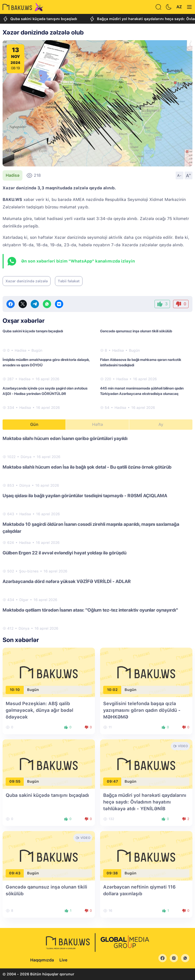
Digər (24, 600)
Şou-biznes (29, 571)
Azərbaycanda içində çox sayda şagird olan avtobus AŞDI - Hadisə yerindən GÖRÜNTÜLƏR (45, 391)
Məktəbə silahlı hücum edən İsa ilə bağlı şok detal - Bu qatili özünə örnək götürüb (87, 467)
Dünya (26, 457)
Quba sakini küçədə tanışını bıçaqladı (40, 19)
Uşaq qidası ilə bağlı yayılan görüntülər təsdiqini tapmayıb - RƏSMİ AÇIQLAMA (85, 496)
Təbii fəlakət (69, 281)
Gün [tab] (34, 424)
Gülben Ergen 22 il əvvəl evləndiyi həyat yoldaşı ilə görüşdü (64, 553)
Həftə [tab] (98, 424)
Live (63, 960)
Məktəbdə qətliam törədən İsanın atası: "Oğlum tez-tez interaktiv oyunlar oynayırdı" (90, 610)
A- (180, 175)
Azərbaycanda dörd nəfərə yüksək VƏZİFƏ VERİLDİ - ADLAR (67, 581)
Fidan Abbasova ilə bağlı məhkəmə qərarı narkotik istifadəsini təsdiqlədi (141, 362)
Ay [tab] (161, 424)
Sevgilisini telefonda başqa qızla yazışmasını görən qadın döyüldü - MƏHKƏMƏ (142, 710)
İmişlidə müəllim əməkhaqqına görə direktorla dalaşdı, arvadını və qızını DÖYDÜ (46, 362)
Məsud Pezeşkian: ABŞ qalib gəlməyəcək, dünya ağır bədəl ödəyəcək (39, 710)
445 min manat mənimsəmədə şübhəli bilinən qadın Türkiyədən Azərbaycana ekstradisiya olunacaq (142, 391)
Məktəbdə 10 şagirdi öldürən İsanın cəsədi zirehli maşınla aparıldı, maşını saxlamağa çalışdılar (91, 528)
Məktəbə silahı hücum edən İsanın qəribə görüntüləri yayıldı (65, 438)
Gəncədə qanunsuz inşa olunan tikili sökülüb (136, 331)
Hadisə (13, 175)
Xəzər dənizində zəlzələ (27, 281)
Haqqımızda (42, 960)
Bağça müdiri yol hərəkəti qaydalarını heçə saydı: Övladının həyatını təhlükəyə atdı (145, 802)
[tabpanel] (98, 533)
